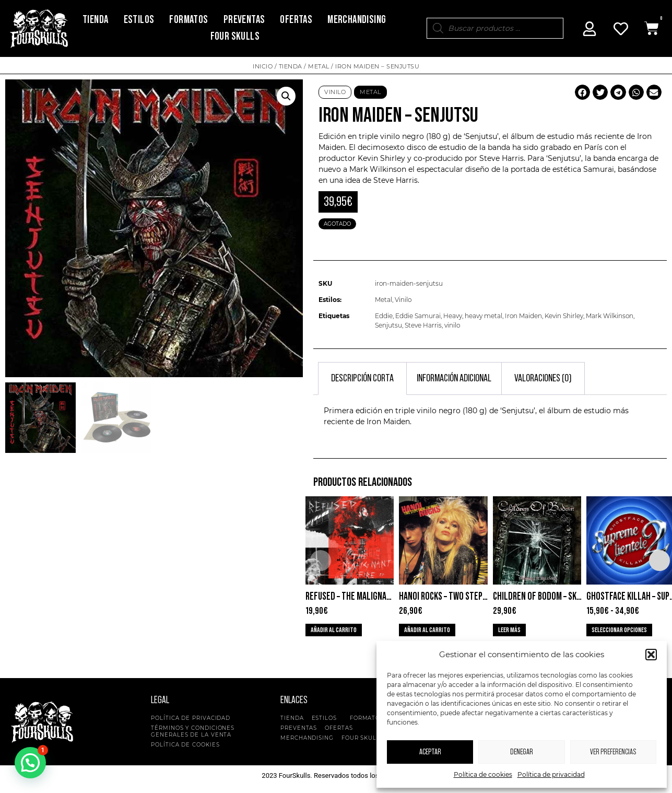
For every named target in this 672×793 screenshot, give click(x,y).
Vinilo (335, 92)
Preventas (244, 20)
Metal (319, 66)
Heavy (453, 316)
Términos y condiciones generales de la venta (193, 731)
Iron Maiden (523, 316)
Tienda (95, 20)
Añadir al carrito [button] (334, 630)
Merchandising (357, 20)
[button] (651, 655)
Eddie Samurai (418, 316)
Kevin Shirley (564, 316)
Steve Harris (423, 325)
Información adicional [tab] (454, 378)
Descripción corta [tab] (362, 378)
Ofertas (296, 20)
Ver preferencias (613, 752)
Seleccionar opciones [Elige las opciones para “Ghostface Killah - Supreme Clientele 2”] (619, 630)
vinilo (452, 325)
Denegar (522, 752)
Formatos (188, 20)
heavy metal (484, 316)
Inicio (263, 66)
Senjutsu (388, 325)
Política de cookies (483, 774)
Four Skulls (235, 36)
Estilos (139, 20)
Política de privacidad (551, 774)
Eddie (384, 316)
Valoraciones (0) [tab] (543, 378)
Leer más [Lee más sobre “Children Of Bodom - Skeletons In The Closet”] (509, 630)
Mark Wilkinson (610, 316)
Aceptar (430, 752)
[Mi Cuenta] (590, 29)
